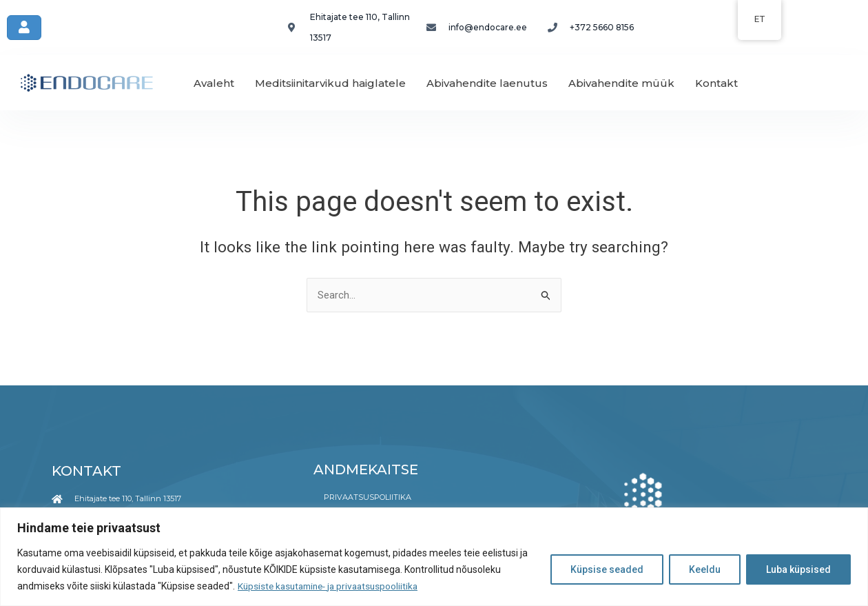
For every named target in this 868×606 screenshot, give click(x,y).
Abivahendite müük (621, 83)
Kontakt (716, 83)
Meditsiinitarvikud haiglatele (330, 83)
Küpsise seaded (607, 569)
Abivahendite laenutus (487, 83)
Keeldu (705, 569)
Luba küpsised (798, 569)
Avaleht (214, 83)
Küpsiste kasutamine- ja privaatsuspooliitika (333, 586)
